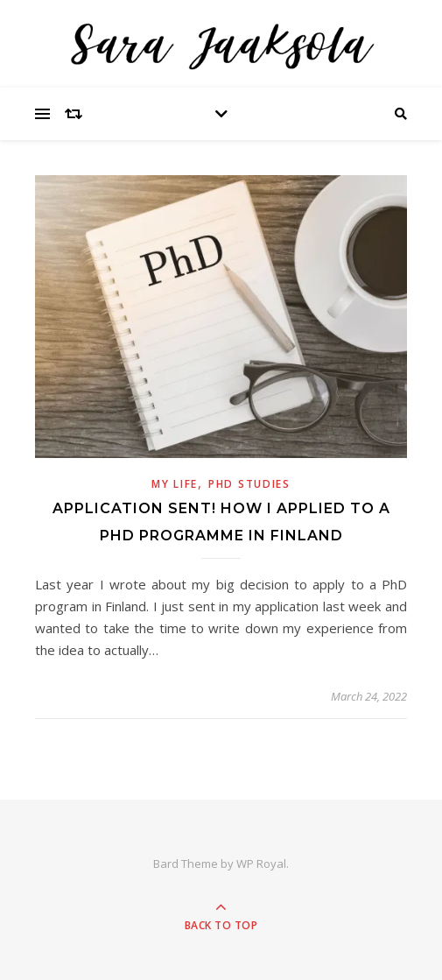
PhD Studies (249, 484)
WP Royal (261, 864)
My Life (175, 484)
